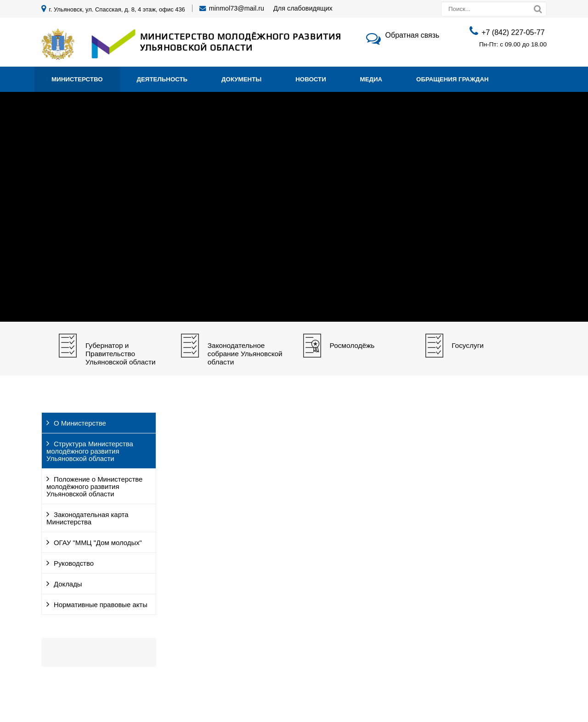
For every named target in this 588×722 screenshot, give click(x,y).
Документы (241, 79)
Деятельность (162, 79)
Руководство (74, 563)
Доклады (68, 584)
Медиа (371, 79)
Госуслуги (468, 345)
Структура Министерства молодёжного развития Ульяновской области (90, 451)
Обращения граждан (452, 79)
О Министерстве (80, 423)
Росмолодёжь (352, 345)
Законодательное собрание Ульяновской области (245, 354)
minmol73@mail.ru (237, 8)
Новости (311, 79)
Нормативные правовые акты (101, 605)
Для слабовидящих (303, 8)
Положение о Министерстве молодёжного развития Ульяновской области (94, 487)
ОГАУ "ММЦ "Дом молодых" (98, 543)
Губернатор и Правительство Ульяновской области (120, 354)
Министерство (77, 79)
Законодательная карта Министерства (88, 518)
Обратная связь (413, 35)
